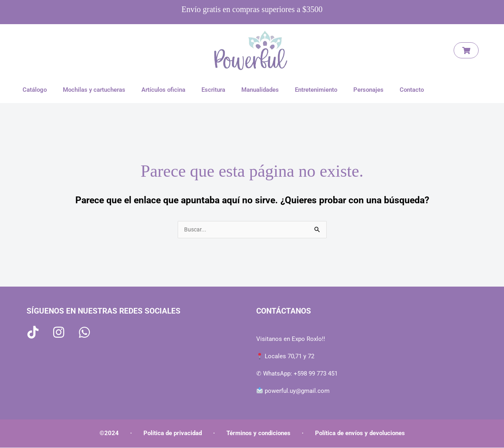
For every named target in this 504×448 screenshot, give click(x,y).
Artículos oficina (163, 90)
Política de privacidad (173, 434)
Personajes (368, 90)
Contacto (412, 90)
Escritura (213, 90)
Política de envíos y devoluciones (360, 434)
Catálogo (35, 90)
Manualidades (260, 90)
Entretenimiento (316, 90)
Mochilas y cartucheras (94, 90)
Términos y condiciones (258, 434)
